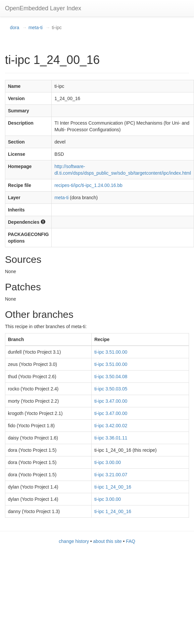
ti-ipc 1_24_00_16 (113, 487)
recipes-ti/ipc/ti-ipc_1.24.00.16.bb (88, 185)
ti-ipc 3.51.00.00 (111, 352)
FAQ (130, 541)
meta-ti (36, 28)
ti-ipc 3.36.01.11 (111, 438)
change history (74, 541)
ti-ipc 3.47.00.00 (111, 401)
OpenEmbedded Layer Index (43, 8)
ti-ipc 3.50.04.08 (111, 377)
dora (15, 28)
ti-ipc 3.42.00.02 (111, 426)
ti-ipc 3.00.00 (108, 462)
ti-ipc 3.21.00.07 (111, 475)
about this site (107, 541)
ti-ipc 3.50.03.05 (111, 389)
